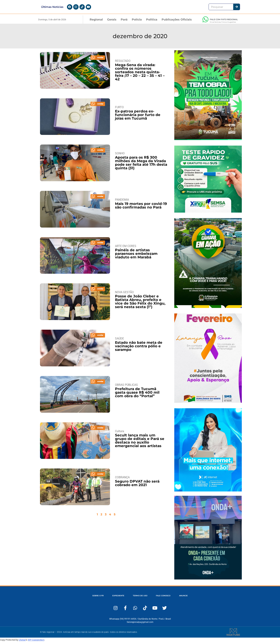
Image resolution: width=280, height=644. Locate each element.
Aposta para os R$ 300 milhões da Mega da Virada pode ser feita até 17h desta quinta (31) (141, 165)
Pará (124, 22)
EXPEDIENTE (113, 598)
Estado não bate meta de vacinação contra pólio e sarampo (139, 348)
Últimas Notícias (52, 8)
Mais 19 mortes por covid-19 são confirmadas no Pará (141, 208)
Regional (96, 22)
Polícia (137, 22)
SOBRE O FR (89, 598)
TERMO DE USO (140, 598)
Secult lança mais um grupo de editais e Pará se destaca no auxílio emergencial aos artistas (140, 443)
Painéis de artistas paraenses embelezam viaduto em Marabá (136, 256)
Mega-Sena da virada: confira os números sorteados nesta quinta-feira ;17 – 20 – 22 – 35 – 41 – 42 (140, 74)
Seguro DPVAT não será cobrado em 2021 (137, 485)
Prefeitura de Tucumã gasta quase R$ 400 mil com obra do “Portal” (137, 395)
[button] (98, 60)
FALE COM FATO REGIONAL (224, 22)
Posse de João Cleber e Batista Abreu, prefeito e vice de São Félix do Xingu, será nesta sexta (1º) (140, 304)
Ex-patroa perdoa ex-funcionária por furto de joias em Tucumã (138, 117)
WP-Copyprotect (36, 642)
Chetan (22, 642)
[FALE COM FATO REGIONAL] (205, 22)
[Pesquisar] (237, 8)
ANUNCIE (192, 598)
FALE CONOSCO (168, 598)
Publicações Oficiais (177, 22)
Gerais (112, 22)
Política (152, 22)
